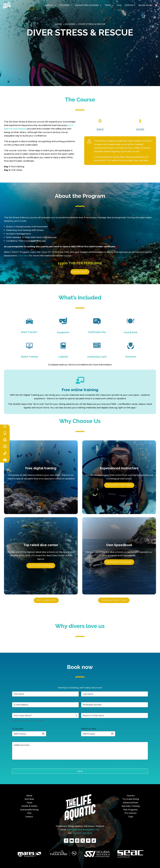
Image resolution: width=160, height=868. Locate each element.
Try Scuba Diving (131, 799)
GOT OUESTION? (46, 600)
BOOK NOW (80, 272)
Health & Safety (29, 806)
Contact (130, 5)
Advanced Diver (131, 802)
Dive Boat (29, 799)
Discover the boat (119, 562)
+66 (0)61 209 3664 (82, 833)
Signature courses (87, 5)
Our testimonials (41, 566)
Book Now (145, 5)
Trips (108, 5)
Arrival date (18, 729)
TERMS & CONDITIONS (114, 600)
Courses (64, 5)
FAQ (119, 5)
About (49, 5)
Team (29, 802)
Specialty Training (131, 806)
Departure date (89, 729)
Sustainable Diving (29, 809)
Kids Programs (131, 809)
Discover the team (119, 485)
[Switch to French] (156, 5)
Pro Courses (131, 813)
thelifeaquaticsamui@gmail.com (83, 829)
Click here (23, 256)
